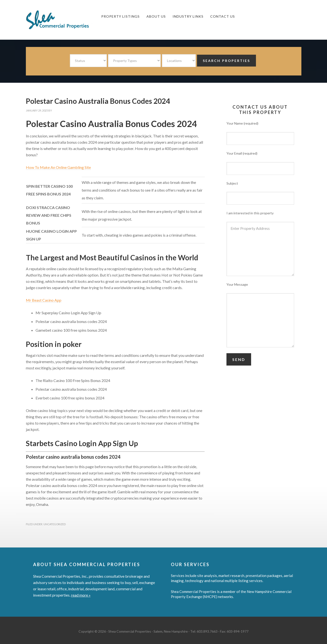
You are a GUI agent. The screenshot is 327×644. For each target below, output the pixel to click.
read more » (81, 595)
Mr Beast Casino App (44, 300)
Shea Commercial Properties (62, 20)
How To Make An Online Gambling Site (58, 167)
